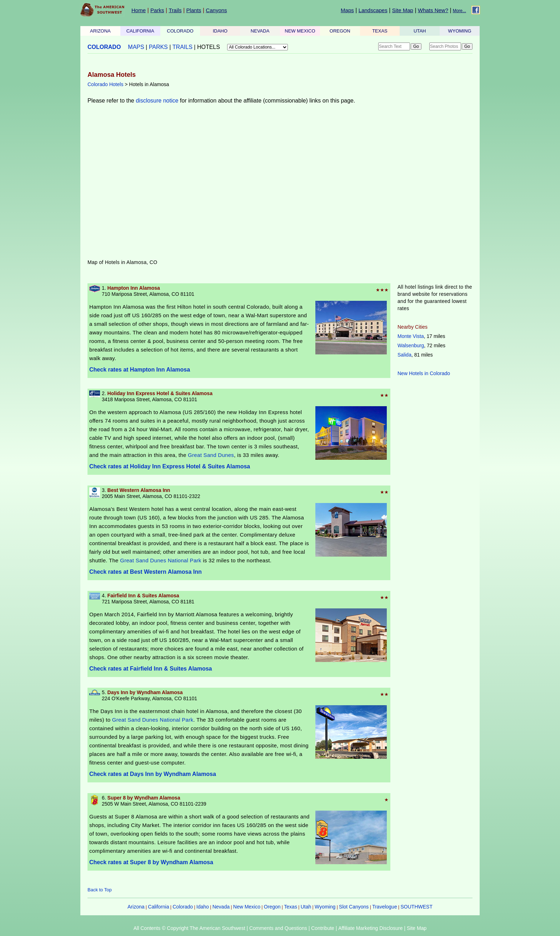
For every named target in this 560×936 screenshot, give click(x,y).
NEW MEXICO (300, 31)
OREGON (340, 31)
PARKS (158, 47)
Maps (347, 10)
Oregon (272, 907)
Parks (157, 10)
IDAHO (220, 31)
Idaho (203, 907)
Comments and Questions (278, 928)
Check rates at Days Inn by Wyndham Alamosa (153, 774)
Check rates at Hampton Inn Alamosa (140, 370)
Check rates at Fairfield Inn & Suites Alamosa (151, 669)
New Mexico (247, 907)
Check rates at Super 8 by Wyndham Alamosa (151, 862)
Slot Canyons (354, 907)
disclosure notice (157, 101)
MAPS (136, 47)
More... (459, 11)
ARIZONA (100, 31)
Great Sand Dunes (211, 455)
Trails (175, 10)
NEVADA (260, 31)
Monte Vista (411, 336)
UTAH (420, 31)
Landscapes (373, 10)
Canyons (216, 10)
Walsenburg (411, 345)
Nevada (221, 907)
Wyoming (325, 907)
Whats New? (433, 10)
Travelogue (385, 907)
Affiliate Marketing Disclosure (370, 928)
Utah (306, 907)
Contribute (323, 928)
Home (139, 10)
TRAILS (182, 47)
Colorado (183, 907)
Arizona (136, 907)
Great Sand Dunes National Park (161, 560)
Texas (291, 907)
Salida (404, 355)
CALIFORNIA (140, 31)
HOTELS (209, 47)
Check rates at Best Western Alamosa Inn (146, 572)
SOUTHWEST (417, 907)
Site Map (403, 10)
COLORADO (180, 31)
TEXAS (380, 31)
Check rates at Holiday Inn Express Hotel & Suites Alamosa (170, 466)
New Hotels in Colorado (424, 373)
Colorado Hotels (105, 84)
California (158, 907)
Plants (194, 10)
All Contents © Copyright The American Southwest (189, 928)
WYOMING (460, 31)
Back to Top (100, 890)
